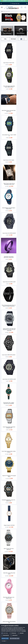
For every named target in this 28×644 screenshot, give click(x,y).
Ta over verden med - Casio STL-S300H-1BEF (21, 364)
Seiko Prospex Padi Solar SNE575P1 (7, 277)
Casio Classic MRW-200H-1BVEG (7, 190)
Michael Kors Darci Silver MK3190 (7, 473)
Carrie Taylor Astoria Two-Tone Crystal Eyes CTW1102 (7, 494)
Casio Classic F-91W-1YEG (7, 60)
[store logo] (12, 7)
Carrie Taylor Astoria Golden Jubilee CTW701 (7, 233)
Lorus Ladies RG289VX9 (7, 516)
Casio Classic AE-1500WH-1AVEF (21, 190)
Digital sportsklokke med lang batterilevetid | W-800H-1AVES (21, 385)
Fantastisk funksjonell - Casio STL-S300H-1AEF (7, 255)
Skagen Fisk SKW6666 (21, 408)
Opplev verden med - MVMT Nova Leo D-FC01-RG (7, 451)
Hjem (2, 11)
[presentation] (1, 3)
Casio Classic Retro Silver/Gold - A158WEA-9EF (21, 212)
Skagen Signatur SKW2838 (21, 256)
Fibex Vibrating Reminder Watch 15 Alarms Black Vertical (21, 450)
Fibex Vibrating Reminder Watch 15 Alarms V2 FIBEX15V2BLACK (7, 168)
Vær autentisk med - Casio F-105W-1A (21, 81)
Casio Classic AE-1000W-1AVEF (21, 147)
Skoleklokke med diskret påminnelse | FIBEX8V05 (7, 147)
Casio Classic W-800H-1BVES (21, 516)
